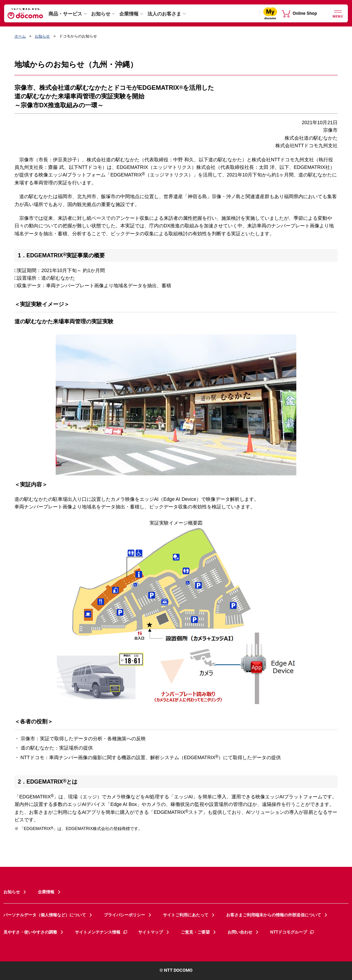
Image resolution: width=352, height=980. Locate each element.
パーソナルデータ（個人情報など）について (45, 915)
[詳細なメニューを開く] (338, 13)
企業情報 (129, 14)
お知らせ (101, 14)
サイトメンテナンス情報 (101, 932)
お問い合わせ (240, 932)
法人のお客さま (164, 14)
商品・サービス (65, 14)
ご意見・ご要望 (195, 932)
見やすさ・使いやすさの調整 (30, 932)
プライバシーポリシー (124, 915)
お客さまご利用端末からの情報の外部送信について (274, 915)
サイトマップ (151, 932)
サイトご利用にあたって (186, 915)
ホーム (20, 36)
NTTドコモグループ (292, 932)
